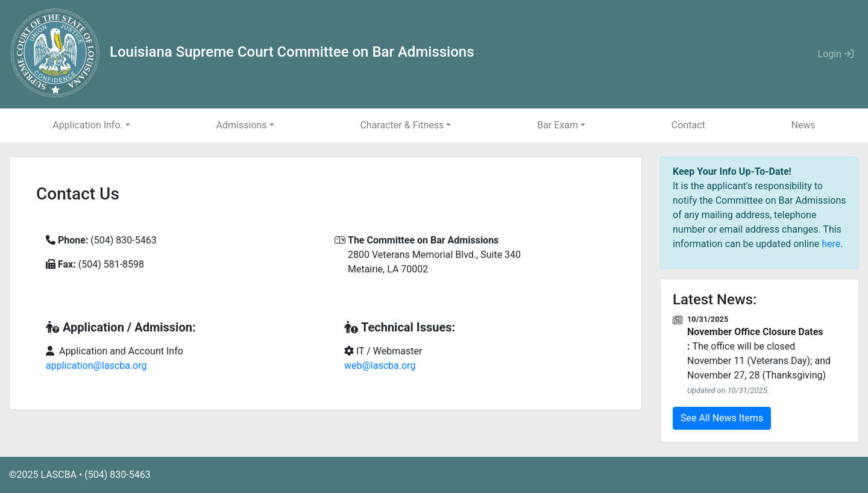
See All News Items (722, 418)
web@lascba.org (380, 366)
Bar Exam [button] (558, 125)
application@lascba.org (96, 366)
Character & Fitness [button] (402, 125)
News (803, 125)
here (831, 244)
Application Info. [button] (87, 125)
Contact (688, 125)
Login (836, 54)
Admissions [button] (242, 125)
